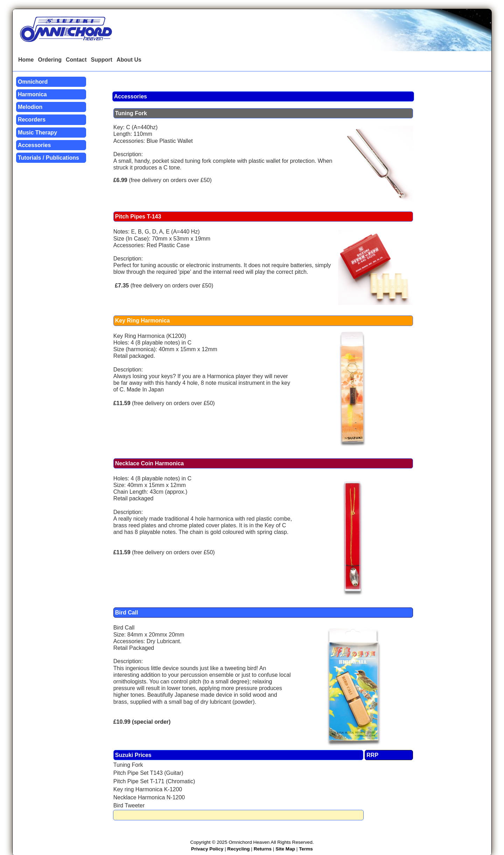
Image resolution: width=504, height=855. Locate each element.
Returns (263, 849)
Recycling (238, 849)
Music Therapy (37, 133)
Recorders (32, 120)
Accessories (34, 145)
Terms (306, 849)
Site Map (285, 849)
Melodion (30, 107)
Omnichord (33, 82)
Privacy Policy (207, 849)
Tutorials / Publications (48, 158)
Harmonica (32, 94)
